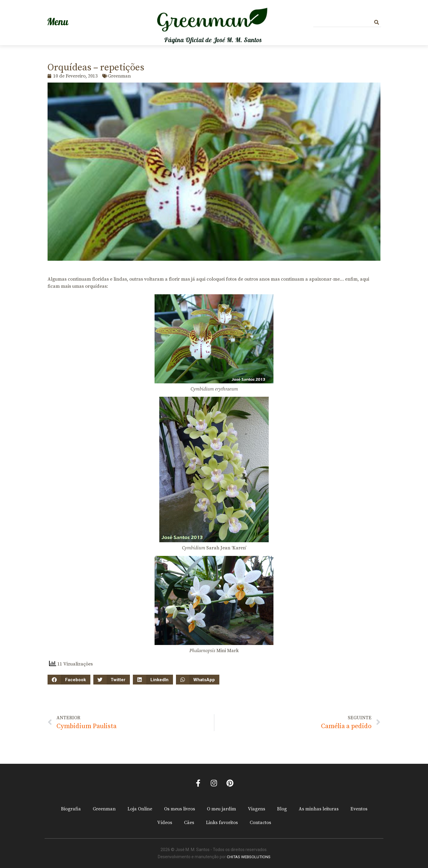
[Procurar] (377, 22)
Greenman (104, 809)
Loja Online (140, 809)
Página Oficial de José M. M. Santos (213, 40)
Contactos (260, 823)
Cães (189, 823)
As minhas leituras (319, 809)
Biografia (71, 809)
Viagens (257, 809)
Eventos (359, 809)
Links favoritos (222, 823)
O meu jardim (221, 809)
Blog (282, 809)
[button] (69, 680)
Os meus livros (180, 809)
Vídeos (165, 823)
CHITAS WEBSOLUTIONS (249, 857)
